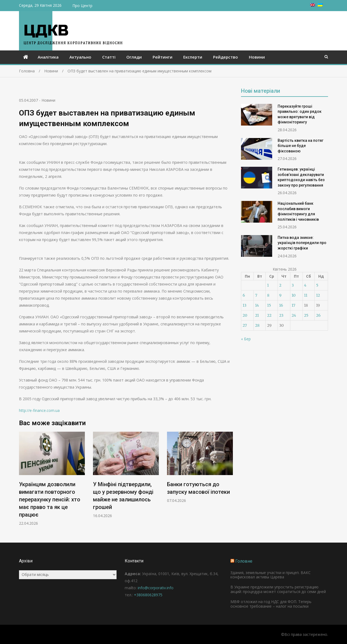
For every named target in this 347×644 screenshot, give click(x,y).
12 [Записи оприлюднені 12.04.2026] (318, 295)
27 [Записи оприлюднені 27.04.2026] (245, 325)
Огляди (134, 57)
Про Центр (82, 6)
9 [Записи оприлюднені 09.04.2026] (280, 295)
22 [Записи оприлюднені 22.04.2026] (269, 315)
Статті (109, 57)
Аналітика (48, 57)
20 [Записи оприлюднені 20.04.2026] (245, 315)
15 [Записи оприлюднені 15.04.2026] (269, 305)
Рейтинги (163, 57)
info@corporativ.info (156, 588)
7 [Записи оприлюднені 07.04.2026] (256, 295)
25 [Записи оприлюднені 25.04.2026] (306, 315)
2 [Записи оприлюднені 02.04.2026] (280, 285)
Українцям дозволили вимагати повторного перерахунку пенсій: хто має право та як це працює (50, 499)
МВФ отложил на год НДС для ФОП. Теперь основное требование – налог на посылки (271, 604)
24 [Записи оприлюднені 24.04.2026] (294, 315)
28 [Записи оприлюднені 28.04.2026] (257, 325)
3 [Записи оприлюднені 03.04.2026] (293, 285)
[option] (52, 479)
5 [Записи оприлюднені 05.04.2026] (317, 285)
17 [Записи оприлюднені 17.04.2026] (294, 305)
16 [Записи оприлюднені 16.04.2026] (281, 305)
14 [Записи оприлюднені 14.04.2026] (257, 305)
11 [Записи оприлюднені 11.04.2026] (306, 295)
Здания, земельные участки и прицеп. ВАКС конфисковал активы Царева (271, 575)
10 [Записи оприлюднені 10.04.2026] (294, 295)
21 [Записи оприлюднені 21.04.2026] (257, 315)
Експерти (193, 57)
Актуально (80, 57)
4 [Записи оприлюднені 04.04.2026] (305, 285)
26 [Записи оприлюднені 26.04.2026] (318, 315)
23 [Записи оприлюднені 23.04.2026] (281, 315)
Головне (244, 561)
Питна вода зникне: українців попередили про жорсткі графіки (302, 243)
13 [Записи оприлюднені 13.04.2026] (245, 305)
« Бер (246, 339)
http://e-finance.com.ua (39, 410)
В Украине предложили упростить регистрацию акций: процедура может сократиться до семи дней (278, 589)
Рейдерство (226, 57)
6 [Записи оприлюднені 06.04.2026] (244, 295)
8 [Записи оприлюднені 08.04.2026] (268, 295)
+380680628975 (148, 595)
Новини (257, 57)
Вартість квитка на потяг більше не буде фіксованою (301, 146)
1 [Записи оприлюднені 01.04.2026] (268, 285)
